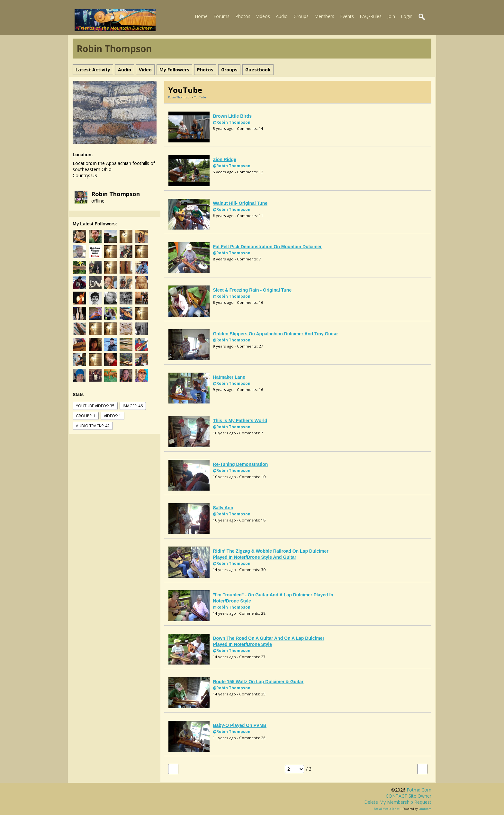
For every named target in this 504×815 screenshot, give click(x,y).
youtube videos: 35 (95, 406)
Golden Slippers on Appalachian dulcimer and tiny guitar (275, 334)
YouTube (200, 97)
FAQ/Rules (371, 16)
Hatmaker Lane (229, 377)
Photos (243, 16)
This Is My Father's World (240, 421)
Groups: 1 (86, 416)
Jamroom (425, 809)
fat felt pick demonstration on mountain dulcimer (267, 247)
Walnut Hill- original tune (240, 203)
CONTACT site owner (409, 796)
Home (201, 16)
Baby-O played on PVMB (239, 725)
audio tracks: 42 (93, 426)
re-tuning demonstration (240, 464)
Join (391, 16)
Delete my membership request (398, 802)
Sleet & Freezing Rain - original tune (252, 290)
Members (324, 16)
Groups (301, 16)
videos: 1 (113, 416)
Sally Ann (223, 508)
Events (347, 16)
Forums (221, 16)
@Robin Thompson (232, 122)
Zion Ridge (224, 159)
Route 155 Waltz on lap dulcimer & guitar (258, 682)
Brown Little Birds (232, 116)
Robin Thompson (116, 194)
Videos (263, 16)
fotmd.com (419, 790)
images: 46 (133, 406)
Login (407, 16)
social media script (387, 809)
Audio (282, 16)
